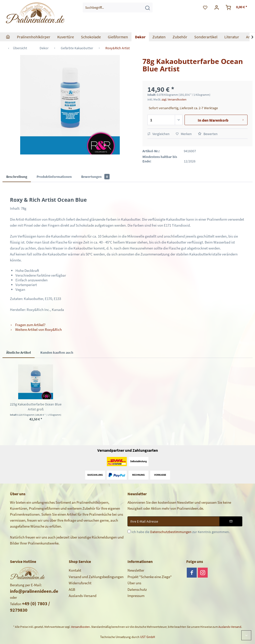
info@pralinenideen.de (34, 591)
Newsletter (136, 570)
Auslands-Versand (83, 596)
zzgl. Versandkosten (174, 99)
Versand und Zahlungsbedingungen (96, 577)
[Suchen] (147, 7)
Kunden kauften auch (57, 352)
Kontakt (75, 570)
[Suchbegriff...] (118, 7)
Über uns (134, 583)
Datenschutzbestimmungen (171, 532)
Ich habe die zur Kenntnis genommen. (181, 532)
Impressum (136, 596)
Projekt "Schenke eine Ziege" (150, 577)
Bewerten (208, 134)
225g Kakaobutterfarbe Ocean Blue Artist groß (36, 407)
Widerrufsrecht (80, 583)
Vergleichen (159, 134)
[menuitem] (118, 7)
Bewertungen (95, 177)
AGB (72, 589)
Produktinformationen (54, 177)
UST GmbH (148, 637)
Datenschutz (137, 589)
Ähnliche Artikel (19, 352)
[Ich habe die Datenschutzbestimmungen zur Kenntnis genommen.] (129, 531)
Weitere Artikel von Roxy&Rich (36, 329)
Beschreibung (17, 177)
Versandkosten (80, 627)
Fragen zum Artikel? (28, 325)
